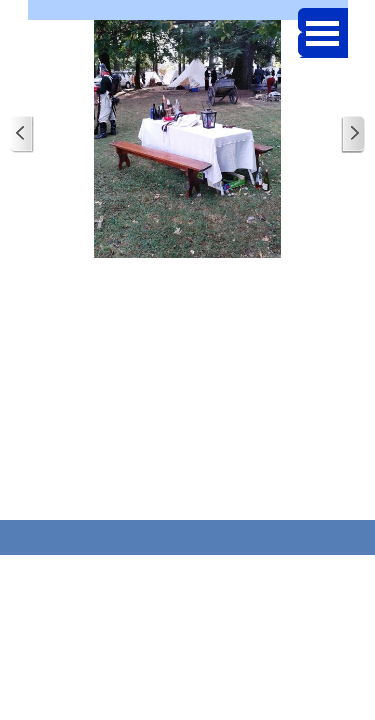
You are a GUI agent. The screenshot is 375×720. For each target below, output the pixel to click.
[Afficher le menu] (323, 33)
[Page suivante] (353, 134)
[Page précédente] (22, 134)
